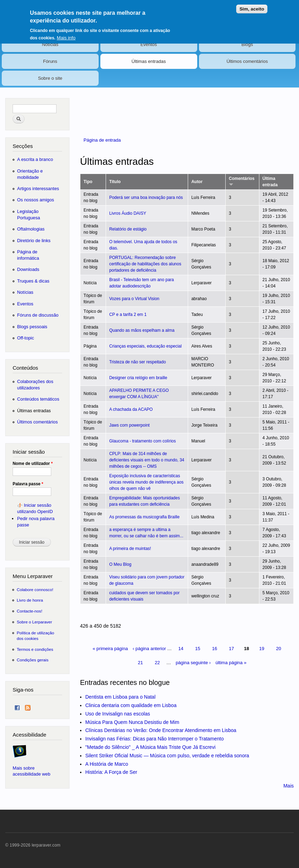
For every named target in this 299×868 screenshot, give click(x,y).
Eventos (149, 44)
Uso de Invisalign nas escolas (118, 714)
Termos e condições (35, 649)
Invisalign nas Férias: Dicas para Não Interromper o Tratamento (155, 739)
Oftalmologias (31, 229)
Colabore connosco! (35, 590)
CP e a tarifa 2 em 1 (128, 315)
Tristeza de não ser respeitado (137, 362)
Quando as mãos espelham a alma (142, 330)
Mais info (66, 35)
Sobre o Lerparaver (35, 622)
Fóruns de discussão (38, 315)
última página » (231, 663)
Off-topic (26, 338)
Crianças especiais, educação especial (145, 346)
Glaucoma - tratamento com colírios (142, 441)
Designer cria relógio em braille (138, 378)
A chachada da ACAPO (131, 409)
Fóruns (50, 61)
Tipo (88, 182)
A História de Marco (107, 764)
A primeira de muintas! (130, 549)
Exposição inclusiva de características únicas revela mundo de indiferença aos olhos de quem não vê (146, 482)
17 (231, 649)
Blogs (247, 44)
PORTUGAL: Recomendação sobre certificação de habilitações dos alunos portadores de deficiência (145, 264)
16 (214, 649)
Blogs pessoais (32, 327)
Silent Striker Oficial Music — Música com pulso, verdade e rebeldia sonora (167, 756)
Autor (197, 182)
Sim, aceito (252, 6)
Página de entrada (102, 140)
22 (157, 663)
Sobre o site (50, 78)
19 (261, 649)
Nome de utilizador (33, 464)
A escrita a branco (35, 159)
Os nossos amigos (36, 200)
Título (115, 182)
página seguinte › (193, 663)
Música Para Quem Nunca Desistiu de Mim (132, 722)
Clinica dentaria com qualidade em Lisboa (131, 705)
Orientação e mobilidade (30, 174)
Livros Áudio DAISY (128, 213)
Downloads (28, 269)
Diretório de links (34, 241)
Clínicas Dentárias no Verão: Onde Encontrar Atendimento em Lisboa (161, 730)
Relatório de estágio (128, 229)
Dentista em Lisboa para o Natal (120, 697)
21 (140, 663)
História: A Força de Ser (111, 772)
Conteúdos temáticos (38, 399)
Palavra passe (28, 484)
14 (181, 649)
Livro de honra (30, 600)
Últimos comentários (247, 61)
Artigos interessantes (38, 189)
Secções (23, 146)
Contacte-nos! (30, 611)
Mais (288, 786)
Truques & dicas (33, 281)
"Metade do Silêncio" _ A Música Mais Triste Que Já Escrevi (150, 747)
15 (198, 649)
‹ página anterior (149, 649)
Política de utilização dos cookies (36, 636)
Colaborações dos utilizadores (35, 385)
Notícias (50, 44)
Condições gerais (33, 660)
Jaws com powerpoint (129, 425)
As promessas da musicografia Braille (144, 517)
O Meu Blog (120, 564)
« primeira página (110, 649)
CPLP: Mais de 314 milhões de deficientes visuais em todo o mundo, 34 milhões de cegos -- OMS (147, 460)
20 (279, 649)
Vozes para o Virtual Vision (134, 299)
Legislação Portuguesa (29, 215)
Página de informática (28, 255)
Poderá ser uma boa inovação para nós (146, 197)
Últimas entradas (149, 61)
